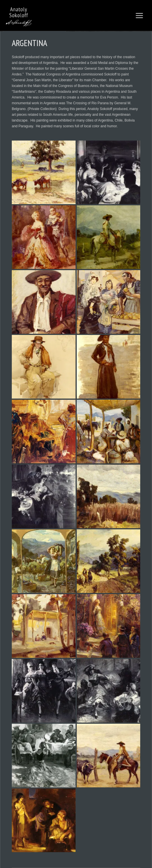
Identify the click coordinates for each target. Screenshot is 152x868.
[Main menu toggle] (139, 16)
